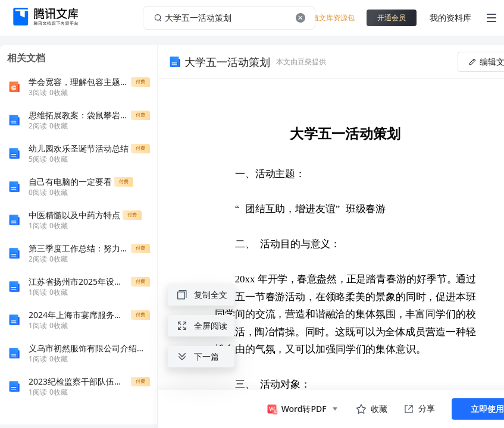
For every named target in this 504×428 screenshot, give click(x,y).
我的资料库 (450, 18)
